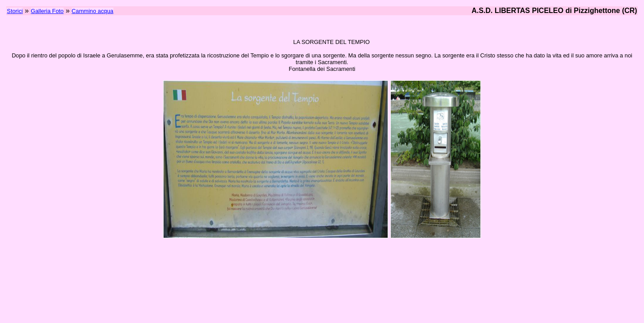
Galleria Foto (47, 11)
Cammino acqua (93, 11)
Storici (15, 11)
